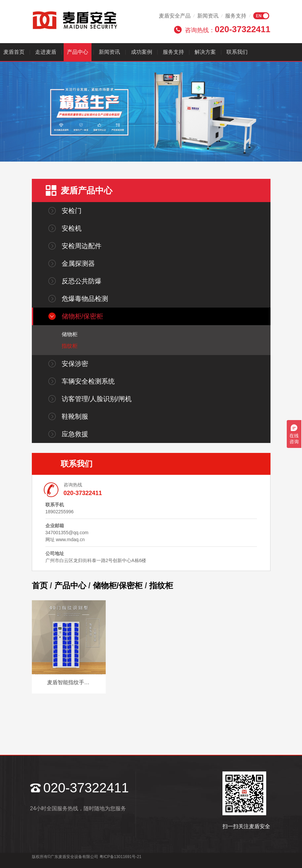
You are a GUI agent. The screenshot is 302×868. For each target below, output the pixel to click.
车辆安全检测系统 (88, 381)
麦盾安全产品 (175, 16)
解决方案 (205, 52)
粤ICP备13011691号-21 (121, 857)
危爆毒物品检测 (85, 299)
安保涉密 (75, 364)
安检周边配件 (82, 246)
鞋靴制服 (75, 416)
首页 (40, 585)
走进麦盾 (46, 52)
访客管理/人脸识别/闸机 (97, 399)
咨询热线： (228, 29)
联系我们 (237, 52)
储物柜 (70, 334)
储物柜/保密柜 (83, 316)
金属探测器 (78, 263)
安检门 (72, 211)
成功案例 (142, 52)
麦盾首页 (14, 52)
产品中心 (78, 52)
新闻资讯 (208, 16)
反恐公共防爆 (82, 281)
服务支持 (236, 16)
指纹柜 (70, 346)
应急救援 (75, 434)
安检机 (72, 228)
